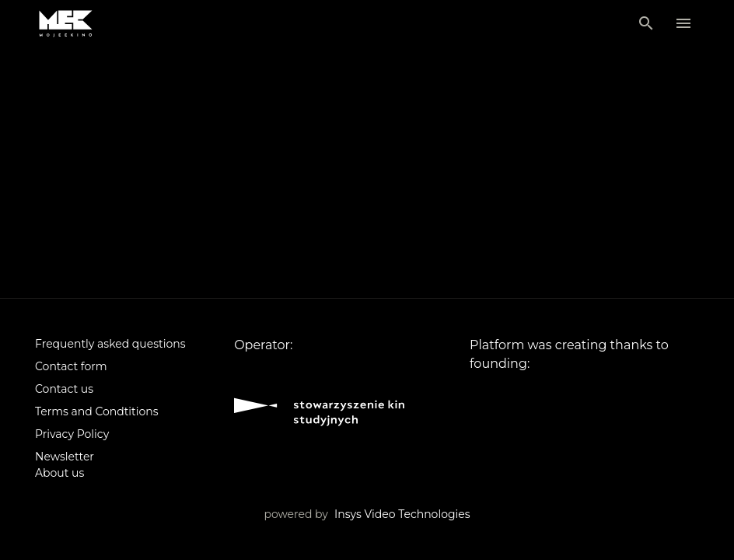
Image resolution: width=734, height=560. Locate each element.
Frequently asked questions (110, 344)
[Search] (646, 23)
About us (59, 473)
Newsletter (65, 457)
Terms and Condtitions (97, 411)
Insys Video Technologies (402, 514)
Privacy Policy (72, 434)
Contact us (64, 389)
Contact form (71, 366)
